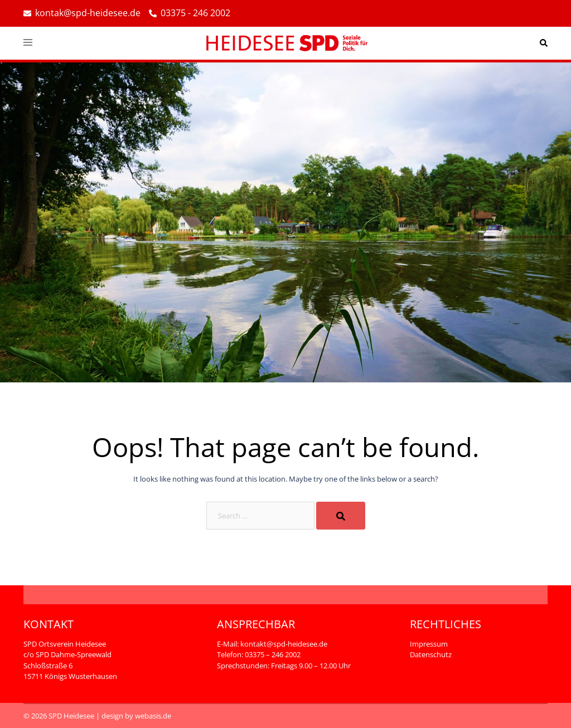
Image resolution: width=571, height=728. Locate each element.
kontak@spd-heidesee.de (82, 13)
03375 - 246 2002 (190, 13)
